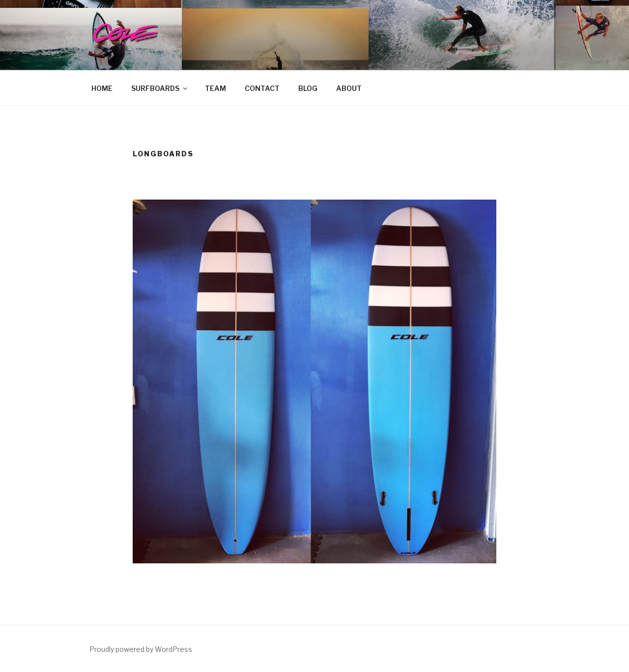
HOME (102, 88)
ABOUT (349, 88)
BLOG (308, 88)
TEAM (215, 88)
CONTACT (262, 88)
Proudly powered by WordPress (141, 649)
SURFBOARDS (160, 88)
